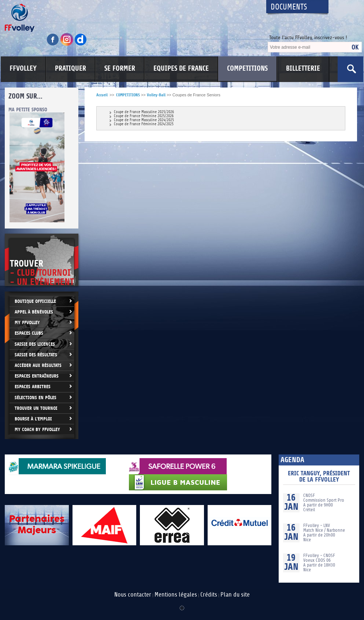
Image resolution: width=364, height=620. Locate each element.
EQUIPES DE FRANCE (181, 68)
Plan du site (235, 595)
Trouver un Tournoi (36, 408)
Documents (289, 7)
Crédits (209, 595)
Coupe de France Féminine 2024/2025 (144, 124)
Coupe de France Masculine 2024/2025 (144, 120)
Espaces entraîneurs (37, 376)
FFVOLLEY (23, 68)
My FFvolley (27, 322)
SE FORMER (120, 68)
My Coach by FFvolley (37, 429)
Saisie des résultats (36, 355)
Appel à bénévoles (34, 312)
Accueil (102, 95)
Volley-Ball (156, 95)
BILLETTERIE (303, 68)
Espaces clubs (29, 333)
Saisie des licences (35, 344)
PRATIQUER (70, 68)
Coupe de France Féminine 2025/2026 (144, 116)
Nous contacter (133, 595)
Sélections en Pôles (36, 398)
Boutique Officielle (35, 301)
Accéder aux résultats (38, 365)
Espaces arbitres (33, 387)
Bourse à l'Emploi (33, 419)
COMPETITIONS (247, 68)
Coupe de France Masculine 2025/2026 (144, 112)
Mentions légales (176, 595)
